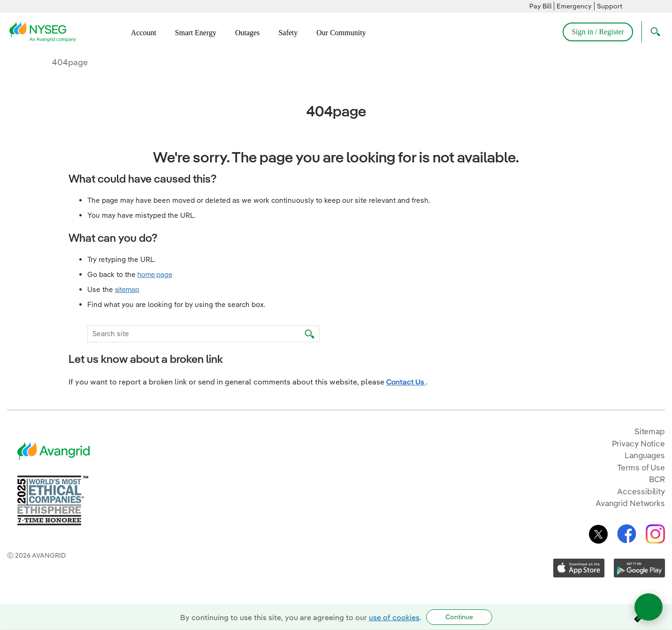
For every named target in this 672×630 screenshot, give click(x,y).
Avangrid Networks (630, 503)
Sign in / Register (598, 32)
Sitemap (650, 431)
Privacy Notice (638, 443)
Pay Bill (541, 6)
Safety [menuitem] (288, 33)
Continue (459, 617)
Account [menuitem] (144, 33)
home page (155, 274)
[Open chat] (649, 607)
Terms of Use (641, 467)
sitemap (127, 289)
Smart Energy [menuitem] (196, 33)
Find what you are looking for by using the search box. (176, 304)
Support (610, 6)
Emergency (574, 6)
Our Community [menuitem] (341, 33)
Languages (645, 455)
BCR (657, 479)
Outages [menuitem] (247, 33)
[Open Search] (653, 32)
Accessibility (641, 491)
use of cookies (394, 617)
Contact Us (406, 382)
